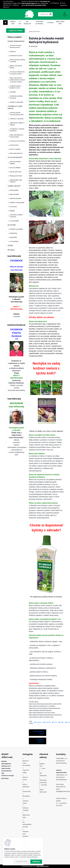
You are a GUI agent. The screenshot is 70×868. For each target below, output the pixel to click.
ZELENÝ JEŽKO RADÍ (60, 23)
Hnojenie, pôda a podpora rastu (16, 87)
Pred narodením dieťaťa (15, 163)
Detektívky (13, 233)
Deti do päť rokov (16, 172)
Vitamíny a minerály (17, 119)
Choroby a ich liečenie (17, 141)
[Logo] (16, 14)
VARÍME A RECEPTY (14, 186)
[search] (43, 14)
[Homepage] (5, 23)
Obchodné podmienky (39, 23)
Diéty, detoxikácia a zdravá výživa (17, 136)
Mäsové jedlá (14, 194)
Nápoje (12, 211)
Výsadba (13, 92)
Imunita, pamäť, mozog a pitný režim (17, 114)
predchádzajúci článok (38, 733)
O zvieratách (14, 241)
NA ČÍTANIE (12, 225)
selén (62, 722)
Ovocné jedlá (14, 221)
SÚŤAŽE (10, 246)
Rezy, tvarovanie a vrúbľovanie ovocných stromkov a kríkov (17, 80)
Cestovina (13, 207)
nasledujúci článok (40, 741)
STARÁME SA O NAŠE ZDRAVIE (15, 107)
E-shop (15, 31)
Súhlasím (36, 862)
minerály (48, 722)
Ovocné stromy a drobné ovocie (16, 46)
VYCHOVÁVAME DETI (15, 157)
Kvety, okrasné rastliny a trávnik (17, 61)
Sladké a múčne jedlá (17, 203)
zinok (55, 722)
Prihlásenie (55, 3)
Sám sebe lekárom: (16, 153)
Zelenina (13, 52)
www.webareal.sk (42, 866)
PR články (11, 250)
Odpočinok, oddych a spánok (17, 124)
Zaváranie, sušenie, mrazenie (16, 97)
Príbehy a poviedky (16, 229)
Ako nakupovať (27, 23)
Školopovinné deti (16, 176)
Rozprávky (13, 237)
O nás (20, 23)
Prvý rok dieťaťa (15, 168)
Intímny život (14, 145)
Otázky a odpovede (16, 102)
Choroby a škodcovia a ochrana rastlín (17, 73)
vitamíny (39, 722)
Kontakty (50, 23)
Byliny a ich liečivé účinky (16, 67)
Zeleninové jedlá (15, 198)
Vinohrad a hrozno (16, 56)
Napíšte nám (13, 23)
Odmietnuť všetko (22, 862)
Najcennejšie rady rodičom (16, 181)
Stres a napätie (15, 149)
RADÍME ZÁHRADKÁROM (16, 41)
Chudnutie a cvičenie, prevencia (17, 130)
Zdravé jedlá (14, 190)
